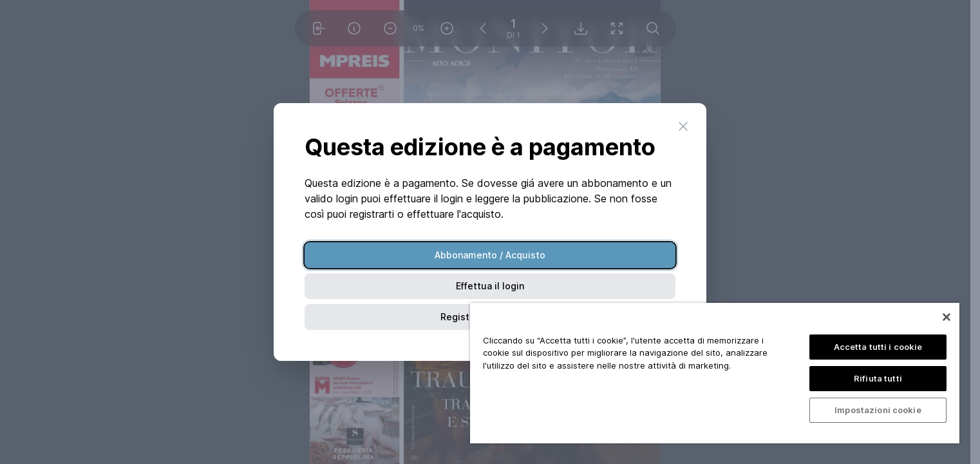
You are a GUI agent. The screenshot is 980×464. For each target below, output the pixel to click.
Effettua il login (490, 286)
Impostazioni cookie (878, 410)
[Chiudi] (947, 317)
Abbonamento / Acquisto (490, 255)
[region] (715, 373)
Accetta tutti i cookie (878, 347)
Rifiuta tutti (878, 378)
